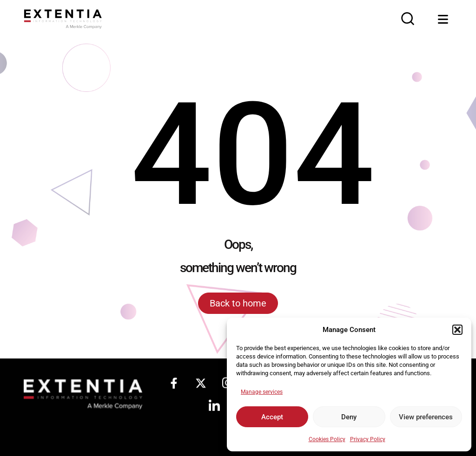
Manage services (262, 392)
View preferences (426, 417)
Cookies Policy (327, 439)
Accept (272, 417)
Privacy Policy (368, 439)
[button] (457, 330)
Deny (349, 417)
